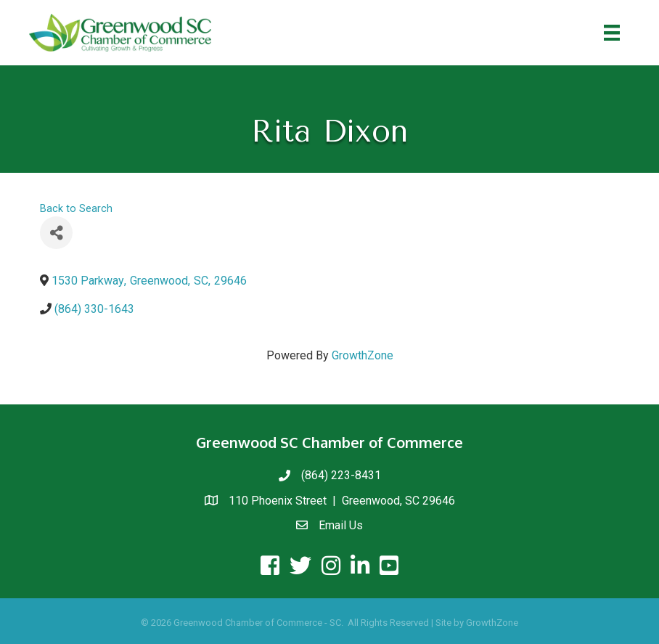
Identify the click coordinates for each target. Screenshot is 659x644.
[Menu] (612, 33)
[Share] (56, 233)
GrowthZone (363, 355)
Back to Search (76, 209)
